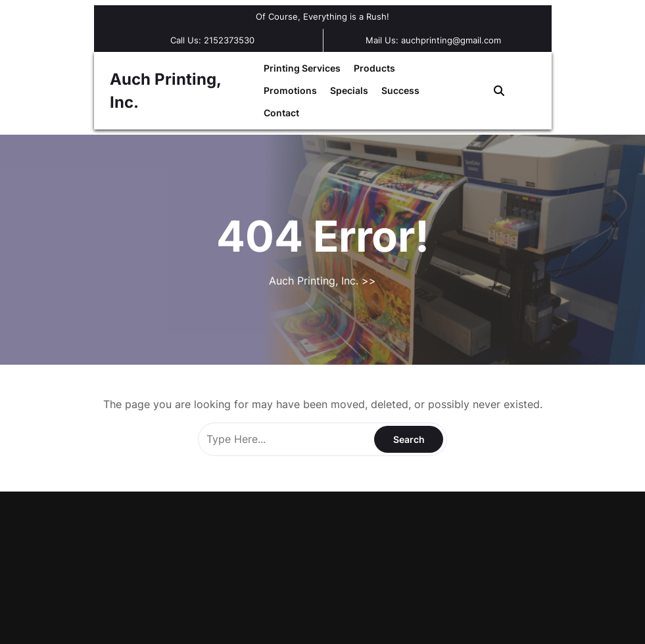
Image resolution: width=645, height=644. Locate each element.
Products (374, 68)
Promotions (290, 90)
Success (400, 90)
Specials (349, 90)
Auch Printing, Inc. (315, 281)
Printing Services (302, 68)
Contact (281, 113)
